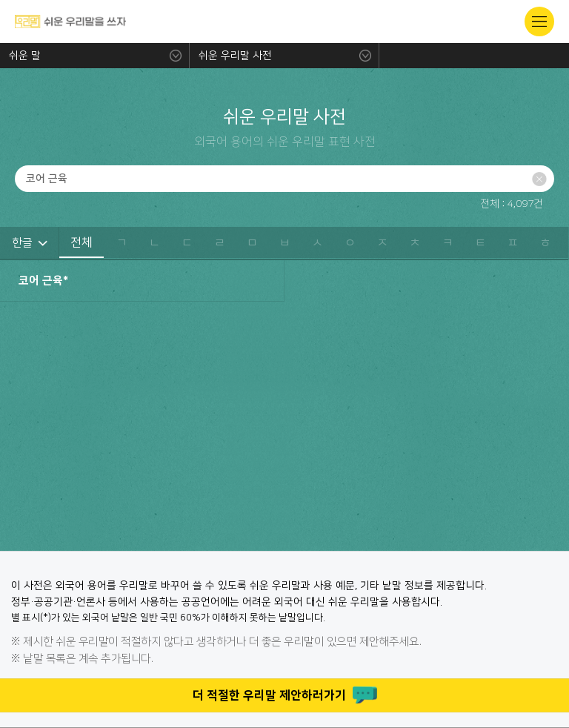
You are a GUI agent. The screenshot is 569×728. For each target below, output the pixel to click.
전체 (81, 242)
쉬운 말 (25, 56)
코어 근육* (43, 281)
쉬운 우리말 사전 (235, 56)
